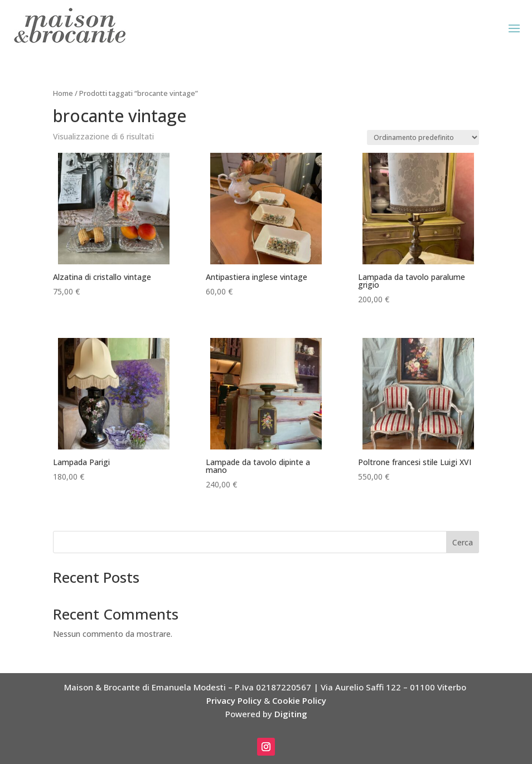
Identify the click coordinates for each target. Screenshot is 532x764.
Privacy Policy (234, 700)
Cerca (463, 542)
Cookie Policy (299, 700)
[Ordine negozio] (423, 137)
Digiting (291, 714)
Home (63, 93)
